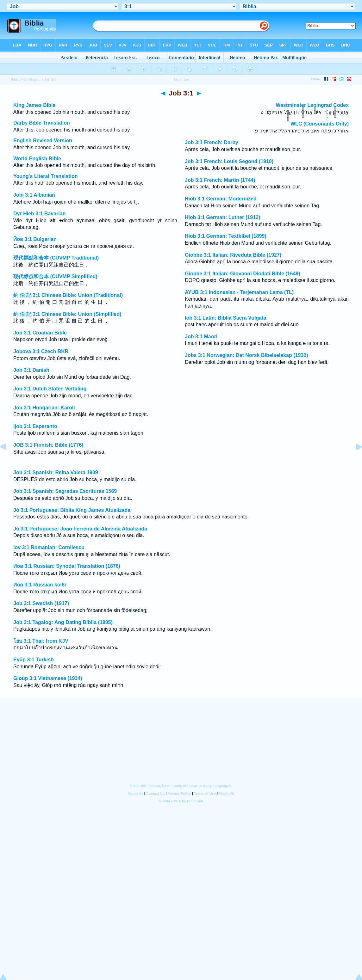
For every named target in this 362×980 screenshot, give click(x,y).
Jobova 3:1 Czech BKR (41, 351)
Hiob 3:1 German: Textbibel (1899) (226, 236)
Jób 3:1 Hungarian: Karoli (44, 408)
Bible (15, 80)
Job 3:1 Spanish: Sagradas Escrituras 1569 (65, 491)
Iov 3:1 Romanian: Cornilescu (49, 547)
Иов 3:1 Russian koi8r (40, 585)
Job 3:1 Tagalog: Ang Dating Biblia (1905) (63, 622)
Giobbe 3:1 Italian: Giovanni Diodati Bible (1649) (243, 274)
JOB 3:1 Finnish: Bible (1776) (48, 445)
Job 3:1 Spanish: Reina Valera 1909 (56, 472)
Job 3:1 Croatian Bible (40, 333)
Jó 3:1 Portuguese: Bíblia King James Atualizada (72, 510)
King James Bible (34, 105)
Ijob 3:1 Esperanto (35, 426)
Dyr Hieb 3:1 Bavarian (39, 214)
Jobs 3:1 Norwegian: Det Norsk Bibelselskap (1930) (246, 355)
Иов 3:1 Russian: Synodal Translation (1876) (67, 566)
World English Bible (37, 159)
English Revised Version (43, 141)
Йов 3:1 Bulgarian (35, 239)
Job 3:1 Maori (201, 337)
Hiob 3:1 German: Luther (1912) (222, 217)
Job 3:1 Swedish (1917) (41, 603)
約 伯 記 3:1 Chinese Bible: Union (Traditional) (68, 295)
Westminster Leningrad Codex (312, 105)
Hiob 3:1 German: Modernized (221, 199)
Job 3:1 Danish (31, 370)
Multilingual (32, 80)
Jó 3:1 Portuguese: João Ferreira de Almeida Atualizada (80, 529)
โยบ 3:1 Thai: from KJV (41, 641)
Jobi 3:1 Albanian (34, 195)
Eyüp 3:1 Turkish (34, 660)
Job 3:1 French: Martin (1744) (220, 180)
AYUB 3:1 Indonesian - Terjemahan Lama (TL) (239, 292)
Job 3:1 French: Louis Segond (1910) (229, 161)
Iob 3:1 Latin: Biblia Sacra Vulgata (225, 318)
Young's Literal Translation (46, 176)
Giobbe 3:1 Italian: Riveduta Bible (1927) (233, 255)
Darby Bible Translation (42, 123)
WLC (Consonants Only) (320, 124)
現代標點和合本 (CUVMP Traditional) (56, 258)
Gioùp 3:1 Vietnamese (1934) (48, 678)
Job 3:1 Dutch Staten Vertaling (50, 389)
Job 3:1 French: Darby (212, 142)
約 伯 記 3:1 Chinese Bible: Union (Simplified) (67, 314)
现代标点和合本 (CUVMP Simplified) (55, 276)
